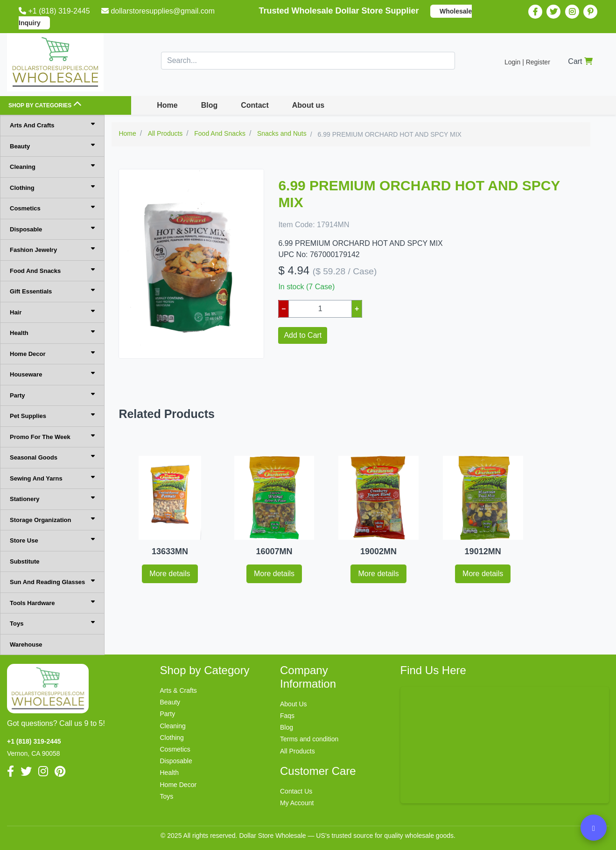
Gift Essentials (52, 291)
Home (167, 105)
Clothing (52, 187)
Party (52, 395)
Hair (52, 312)
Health (52, 332)
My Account (297, 803)
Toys (52, 623)
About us (308, 105)
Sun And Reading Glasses (52, 582)
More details (170, 574)
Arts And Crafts (52, 125)
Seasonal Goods (52, 457)
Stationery (52, 498)
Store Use (52, 540)
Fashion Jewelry (52, 249)
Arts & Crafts (178, 690)
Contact (255, 105)
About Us (294, 704)
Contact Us (296, 791)
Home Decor (52, 353)
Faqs (287, 716)
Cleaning (52, 166)
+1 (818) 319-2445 (55, 11)
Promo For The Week (52, 436)
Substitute (25, 561)
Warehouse (26, 644)
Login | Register (527, 62)
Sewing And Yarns (52, 478)
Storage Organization (52, 519)
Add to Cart (303, 335)
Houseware (52, 374)
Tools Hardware (52, 603)
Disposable (52, 229)
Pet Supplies (52, 415)
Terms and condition (309, 739)
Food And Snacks (52, 270)
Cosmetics (52, 208)
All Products (297, 751)
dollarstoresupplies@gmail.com (159, 11)
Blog (210, 105)
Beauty (52, 146)
